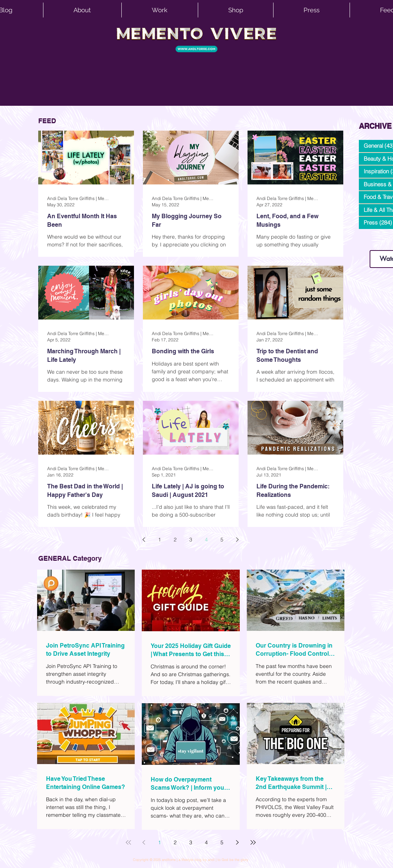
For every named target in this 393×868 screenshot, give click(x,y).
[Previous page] (144, 540)
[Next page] (238, 540)
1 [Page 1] (160, 540)
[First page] (128, 842)
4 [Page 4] (206, 540)
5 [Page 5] (222, 540)
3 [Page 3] (191, 540)
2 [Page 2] (175, 540)
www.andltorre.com (376, 243)
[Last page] (253, 842)
